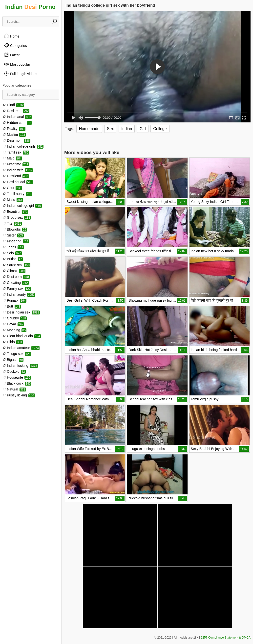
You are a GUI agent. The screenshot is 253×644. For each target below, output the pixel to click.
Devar (13, 324)
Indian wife (18, 170)
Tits (12, 223)
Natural (14, 389)
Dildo (13, 342)
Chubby (15, 318)
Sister (13, 235)
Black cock (17, 383)
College (160, 129)
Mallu (13, 200)
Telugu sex (17, 354)
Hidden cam (17, 123)
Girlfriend (16, 176)
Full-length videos (21, 74)
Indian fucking (20, 366)
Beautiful (15, 212)
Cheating (16, 283)
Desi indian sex (21, 312)
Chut (12, 188)
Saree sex (16, 265)
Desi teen (16, 111)
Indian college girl (22, 206)
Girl (143, 129)
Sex (110, 129)
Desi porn (16, 277)
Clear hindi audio (22, 336)
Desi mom (16, 140)
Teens (13, 247)
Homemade (89, 129)
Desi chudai (18, 182)
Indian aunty (19, 294)
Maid (12, 158)
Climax (14, 271)
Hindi (13, 105)
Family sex (17, 289)
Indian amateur (21, 348)
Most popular (17, 64)
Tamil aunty (17, 194)
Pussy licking (19, 395)
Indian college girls (23, 146)
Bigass (13, 360)
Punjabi (14, 300)
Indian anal (17, 117)
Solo (12, 253)
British (13, 259)
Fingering (16, 241)
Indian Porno (30, 7)
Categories (15, 45)
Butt (12, 306)
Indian (127, 129)
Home (11, 36)
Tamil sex (16, 152)
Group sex (17, 217)
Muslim (14, 135)
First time (16, 164)
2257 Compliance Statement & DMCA (226, 638)
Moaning (14, 330)
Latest (12, 55)
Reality (14, 129)
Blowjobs (15, 229)
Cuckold (14, 371)
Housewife (17, 377)
